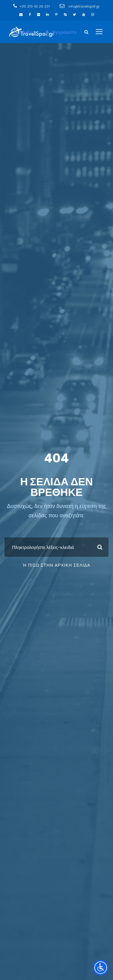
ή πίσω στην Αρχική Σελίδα (56, 565)
